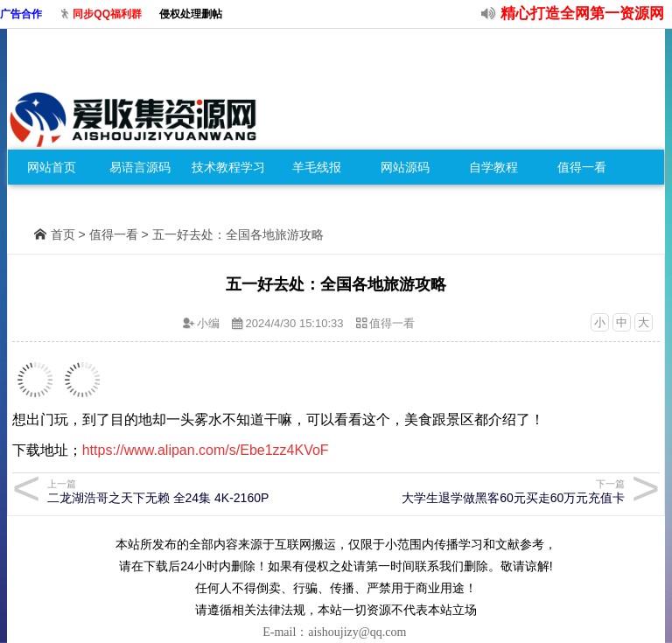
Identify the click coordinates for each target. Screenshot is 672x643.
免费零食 (52, 202)
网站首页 (52, 167)
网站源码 (405, 167)
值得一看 (582, 167)
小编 (208, 323)
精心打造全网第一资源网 (582, 14)
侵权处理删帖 (191, 14)
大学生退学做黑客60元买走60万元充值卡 (482, 491)
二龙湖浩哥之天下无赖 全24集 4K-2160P (190, 491)
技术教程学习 (228, 167)
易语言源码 (140, 167)
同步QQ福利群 (107, 14)
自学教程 (493, 167)
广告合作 (21, 14)
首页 (63, 234)
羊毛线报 (317, 167)
